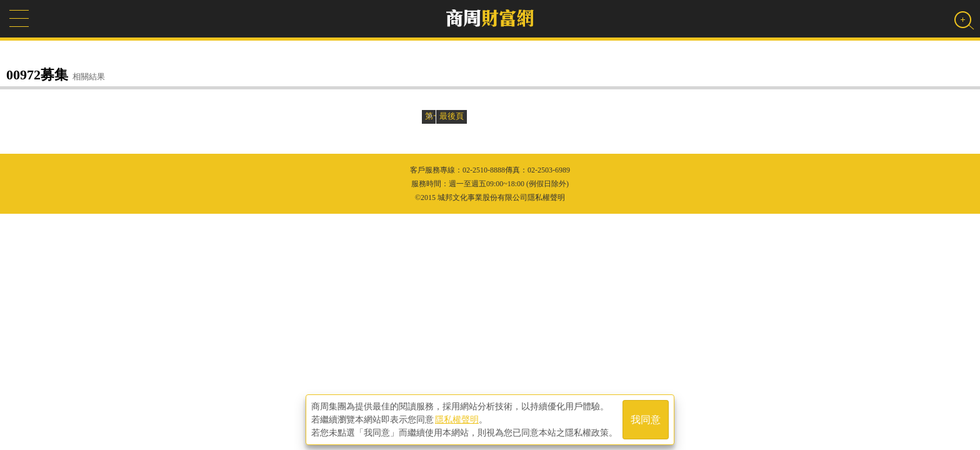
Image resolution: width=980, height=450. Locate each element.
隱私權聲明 (457, 419)
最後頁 (452, 116)
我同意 (646, 420)
